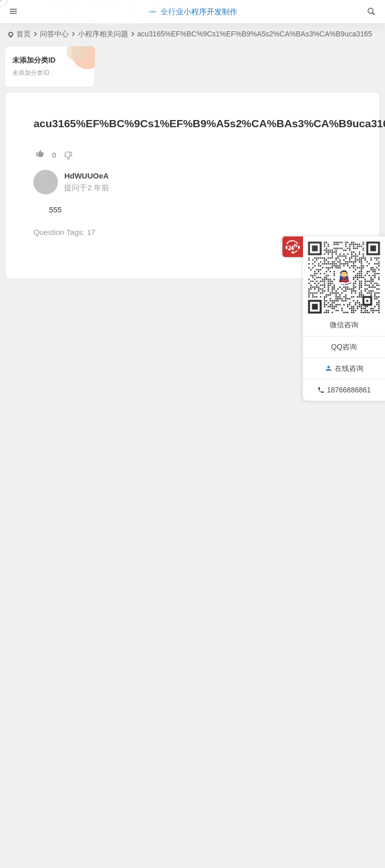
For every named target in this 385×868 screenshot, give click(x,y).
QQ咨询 (344, 347)
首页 (24, 34)
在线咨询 (344, 368)
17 (91, 232)
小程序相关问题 (103, 34)
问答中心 (54, 34)
